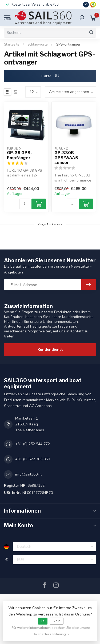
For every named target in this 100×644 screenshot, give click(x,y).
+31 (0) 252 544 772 (33, 444)
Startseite (12, 45)
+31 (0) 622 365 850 (33, 459)
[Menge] (25, 204)
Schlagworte (38, 45)
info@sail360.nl (28, 474)
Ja (43, 621)
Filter (50, 76)
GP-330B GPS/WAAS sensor (66, 158)
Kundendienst (50, 350)
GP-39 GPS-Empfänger (19, 155)
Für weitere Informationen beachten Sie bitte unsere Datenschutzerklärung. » (51, 631)
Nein (57, 621)
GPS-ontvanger (68, 45)
